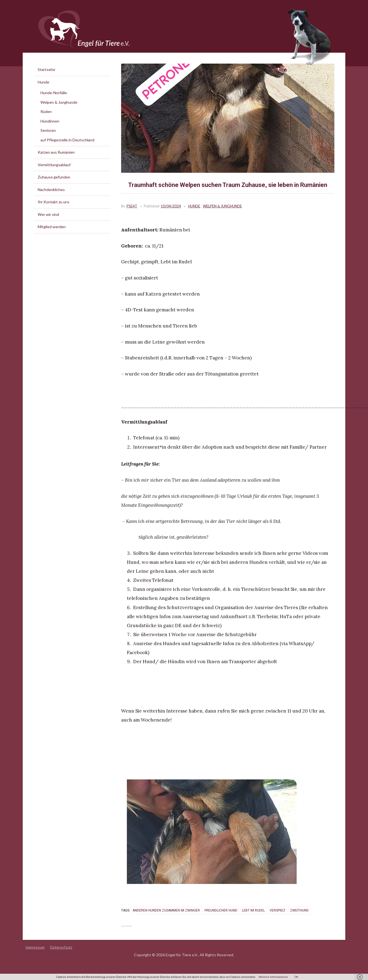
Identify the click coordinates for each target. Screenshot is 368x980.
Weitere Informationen (273, 977)
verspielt (277, 910)
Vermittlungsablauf (54, 165)
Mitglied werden (52, 227)
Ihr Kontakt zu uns (54, 202)
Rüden (46, 111)
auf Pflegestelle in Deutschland (67, 140)
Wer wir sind (48, 214)
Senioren (48, 130)
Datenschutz (61, 947)
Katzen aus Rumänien (56, 152)
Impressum (35, 947)
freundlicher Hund (221, 910)
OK (296, 977)
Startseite (46, 69)
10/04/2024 (171, 206)
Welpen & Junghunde (222, 206)
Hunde (194, 206)
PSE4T (132, 206)
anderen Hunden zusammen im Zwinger (166, 910)
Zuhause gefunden (54, 177)
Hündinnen (50, 121)
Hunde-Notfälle (54, 93)
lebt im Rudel (253, 910)
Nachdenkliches (51, 190)
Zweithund (299, 910)
